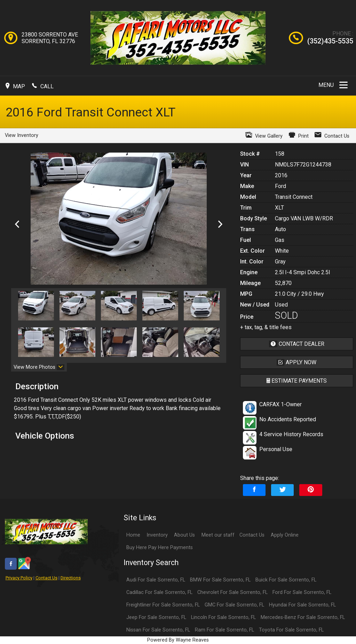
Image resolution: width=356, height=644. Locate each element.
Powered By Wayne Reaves (178, 640)
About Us (184, 535)
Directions (71, 578)
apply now (296, 362)
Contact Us (46, 578)
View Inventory (22, 135)
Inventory (157, 535)
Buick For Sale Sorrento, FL (286, 580)
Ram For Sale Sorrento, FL (224, 630)
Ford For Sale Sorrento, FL (302, 592)
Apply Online (285, 535)
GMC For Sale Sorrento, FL (234, 605)
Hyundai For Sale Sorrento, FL (302, 605)
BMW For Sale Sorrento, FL (220, 580)
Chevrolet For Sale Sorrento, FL (232, 592)
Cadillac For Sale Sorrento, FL (159, 592)
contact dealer (297, 344)
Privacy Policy (19, 578)
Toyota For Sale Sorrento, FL (291, 630)
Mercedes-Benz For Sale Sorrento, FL (303, 617)
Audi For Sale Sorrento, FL (156, 580)
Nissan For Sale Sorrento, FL (158, 630)
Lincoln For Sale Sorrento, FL (223, 617)
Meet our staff (218, 535)
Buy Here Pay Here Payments (160, 548)
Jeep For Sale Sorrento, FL (156, 617)
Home (133, 535)
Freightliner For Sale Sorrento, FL (163, 605)
